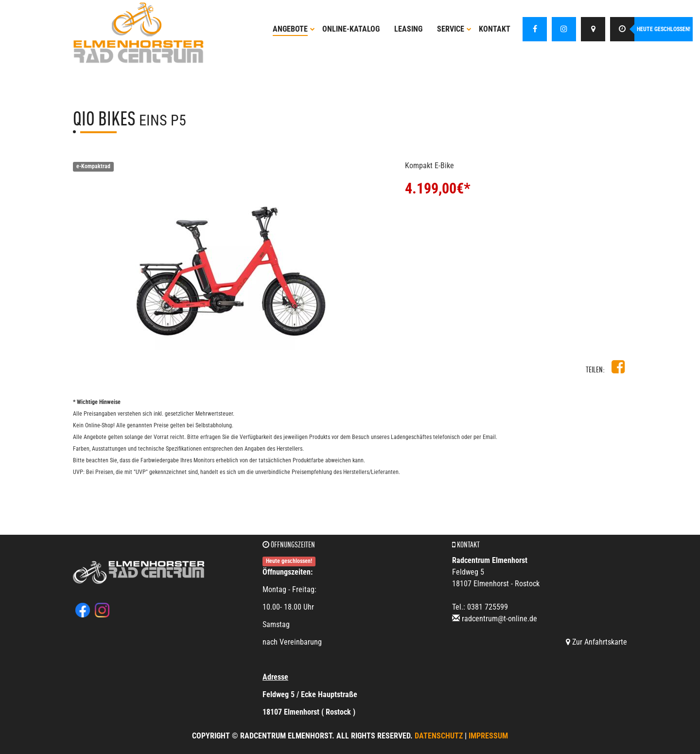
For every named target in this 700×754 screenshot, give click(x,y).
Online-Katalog (351, 29)
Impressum (488, 736)
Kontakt (495, 29)
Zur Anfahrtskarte (596, 642)
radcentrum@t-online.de (499, 619)
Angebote (294, 29)
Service (454, 29)
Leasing (408, 29)
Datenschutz (439, 736)
